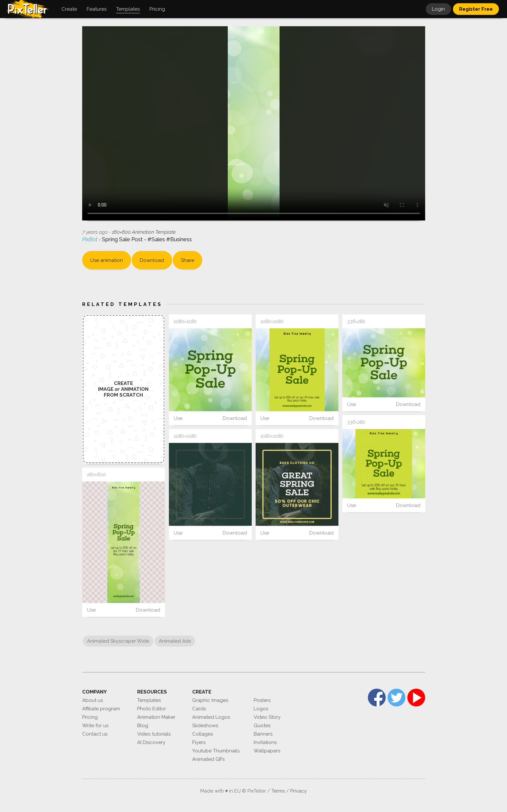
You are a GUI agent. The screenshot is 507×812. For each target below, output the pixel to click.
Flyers (199, 742)
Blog (143, 726)
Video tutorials (154, 734)
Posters (262, 700)
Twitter (397, 698)
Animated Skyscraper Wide (118, 641)
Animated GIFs (208, 759)
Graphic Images (210, 700)
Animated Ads (175, 641)
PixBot (90, 239)
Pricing (90, 717)
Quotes (262, 726)
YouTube (416, 698)
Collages (203, 734)
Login (438, 9)
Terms (278, 791)
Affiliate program (101, 709)
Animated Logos (211, 717)
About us (93, 700)
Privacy (298, 791)
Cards (199, 709)
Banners (263, 734)
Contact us (95, 734)
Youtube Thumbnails (216, 751)
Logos (261, 709)
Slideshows (205, 726)
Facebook (377, 698)
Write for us (95, 726)
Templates (149, 700)
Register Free (476, 9)
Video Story (267, 717)
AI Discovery (151, 742)
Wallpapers (267, 751)
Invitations (265, 742)
